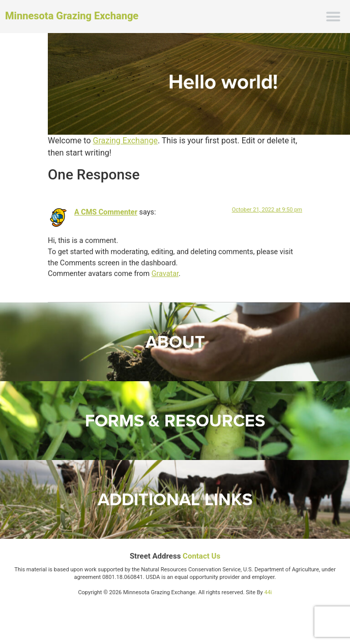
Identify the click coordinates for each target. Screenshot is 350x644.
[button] (333, 17)
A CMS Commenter (106, 212)
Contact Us (201, 556)
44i (268, 592)
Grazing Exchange (125, 141)
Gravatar (165, 274)
